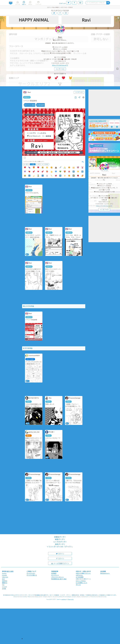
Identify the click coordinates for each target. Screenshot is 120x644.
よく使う (26, 164)
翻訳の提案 (10, 571)
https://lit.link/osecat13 (60, 65)
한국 (3, 579)
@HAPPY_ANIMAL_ (61, 40)
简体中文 (5, 581)
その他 (46, 164)
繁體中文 (5, 583)
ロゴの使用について (81, 583)
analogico (64, 599)
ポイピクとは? (31, 573)
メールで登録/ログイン (60, 563)
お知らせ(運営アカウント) (83, 573)
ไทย (3, 585)
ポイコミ (78, 585)
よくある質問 (80, 577)
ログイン (60, 554)
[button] (22, 639)
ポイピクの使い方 (32, 575)
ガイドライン (55, 575)
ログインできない (81, 581)
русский (4, 587)
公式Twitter (79, 575)
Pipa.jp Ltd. (71, 599)
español (4, 575)
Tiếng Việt (5, 577)
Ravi (60, 37)
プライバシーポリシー (58, 577)
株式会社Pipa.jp (105, 573)
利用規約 (54, 573)
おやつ (39, 164)
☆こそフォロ (60, 69)
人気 (33, 164)
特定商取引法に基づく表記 (59, 579)
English (4, 573)
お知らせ (27, 97)
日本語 (4, 589)
